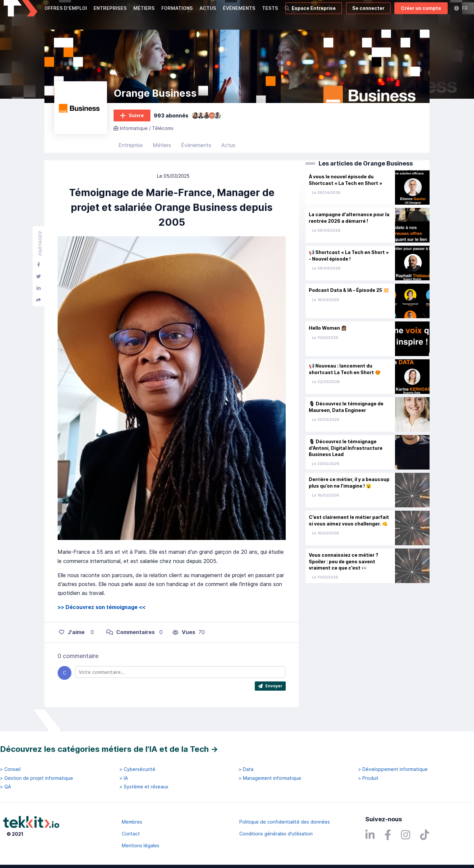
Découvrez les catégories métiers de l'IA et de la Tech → (109, 749)
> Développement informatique (393, 769)
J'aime (72, 640)
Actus (228, 153)
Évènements (196, 153)
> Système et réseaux (144, 787)
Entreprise (131, 153)
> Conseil (10, 769)
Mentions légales (141, 845)
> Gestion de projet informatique (37, 778)
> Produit (368, 778)
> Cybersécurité (137, 769)
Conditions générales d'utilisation (276, 834)
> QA (5, 787)
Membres (132, 822)
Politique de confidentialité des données (285, 822)
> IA (124, 778)
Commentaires (131, 640)
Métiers (162, 153)
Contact (131, 834)
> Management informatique (270, 778)
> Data (246, 769)
